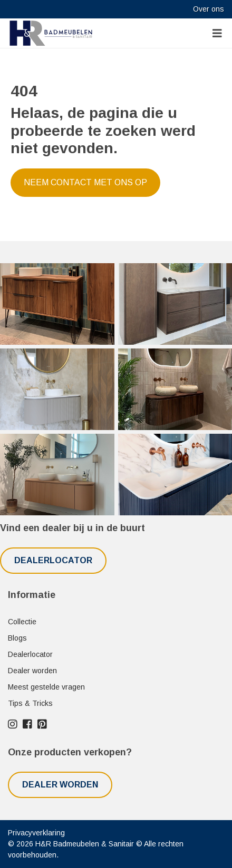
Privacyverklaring (36, 833)
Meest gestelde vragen (46, 687)
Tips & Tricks (30, 703)
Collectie (22, 622)
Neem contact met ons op (85, 182)
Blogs (17, 638)
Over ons (209, 9)
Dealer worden (32, 671)
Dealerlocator (53, 560)
